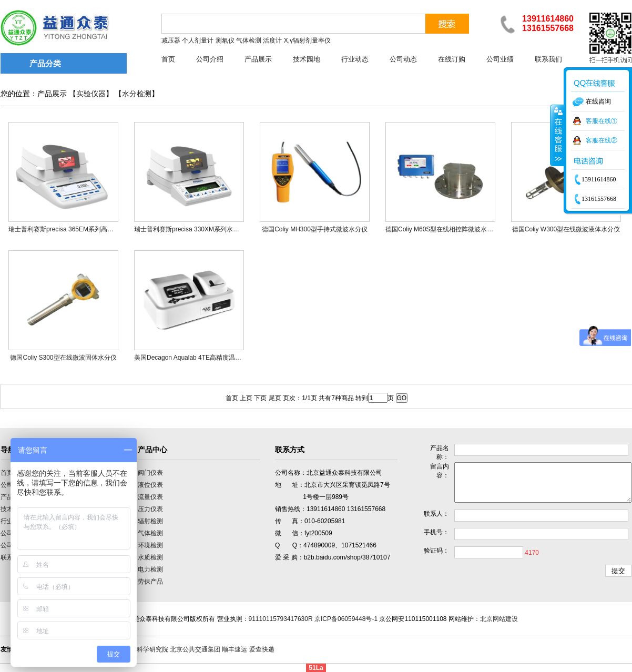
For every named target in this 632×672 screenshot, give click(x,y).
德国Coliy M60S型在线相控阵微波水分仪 (442, 229)
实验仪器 (91, 94)
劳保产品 (150, 582)
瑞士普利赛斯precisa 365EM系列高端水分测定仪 (77, 229)
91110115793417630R (281, 619)
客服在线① (602, 121)
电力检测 (150, 569)
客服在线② (602, 140)
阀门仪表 (150, 473)
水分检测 (137, 94)
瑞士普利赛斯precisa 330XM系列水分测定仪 (196, 229)
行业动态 (355, 59)
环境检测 (150, 545)
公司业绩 (500, 59)
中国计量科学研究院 (140, 649)
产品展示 (258, 59)
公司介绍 (210, 59)
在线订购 (452, 59)
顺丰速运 (235, 649)
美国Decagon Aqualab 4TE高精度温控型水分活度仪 (207, 358)
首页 (168, 59)
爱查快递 (262, 649)
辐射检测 (150, 521)
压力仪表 (150, 509)
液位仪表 (150, 485)
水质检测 (150, 557)
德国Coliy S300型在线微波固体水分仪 (63, 358)
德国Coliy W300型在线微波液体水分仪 (566, 229)
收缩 (557, 135)
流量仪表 (150, 497)
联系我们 (548, 59)
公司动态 (403, 59)
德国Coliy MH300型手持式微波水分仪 (315, 229)
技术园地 (307, 59)
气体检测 (150, 533)
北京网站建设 (499, 619)
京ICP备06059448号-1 (346, 619)
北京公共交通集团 (195, 649)
